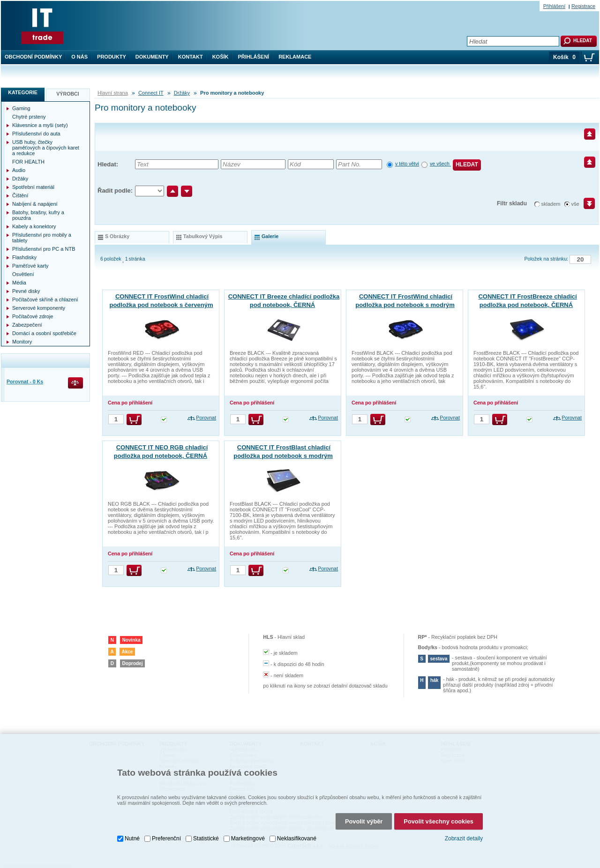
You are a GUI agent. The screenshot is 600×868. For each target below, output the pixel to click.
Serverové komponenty (39, 308)
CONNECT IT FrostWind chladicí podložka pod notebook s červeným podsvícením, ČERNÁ (161, 305)
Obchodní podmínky (33, 57)
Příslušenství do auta (36, 134)
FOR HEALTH (28, 162)
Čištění (20, 195)
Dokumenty (152, 57)
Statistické (206, 833)
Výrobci (68, 94)
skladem (551, 204)
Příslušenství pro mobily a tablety (42, 238)
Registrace (583, 6)
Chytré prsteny (29, 117)
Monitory (22, 342)
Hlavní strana (113, 93)
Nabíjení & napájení (35, 204)
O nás (79, 57)
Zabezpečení (27, 325)
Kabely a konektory (34, 226)
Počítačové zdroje (33, 316)
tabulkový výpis (203, 236)
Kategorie (23, 92)
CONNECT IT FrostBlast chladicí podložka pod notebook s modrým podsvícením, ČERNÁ (283, 456)
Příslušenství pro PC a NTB (44, 249)
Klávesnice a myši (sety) (40, 125)
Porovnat (206, 418)
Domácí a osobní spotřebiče (44, 333)
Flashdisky (24, 257)
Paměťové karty (30, 266)
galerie (270, 236)
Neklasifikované (297, 833)
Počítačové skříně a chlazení (45, 299)
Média (19, 283)
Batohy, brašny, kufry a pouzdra (38, 215)
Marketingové (248, 833)
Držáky (182, 93)
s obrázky (117, 236)
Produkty (112, 57)
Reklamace (295, 57)
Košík (221, 57)
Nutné (132, 833)
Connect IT (151, 93)
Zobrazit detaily (464, 833)
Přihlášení (254, 57)
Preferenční (166, 833)
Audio (19, 170)
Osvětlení (23, 274)
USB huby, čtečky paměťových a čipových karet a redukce (46, 148)
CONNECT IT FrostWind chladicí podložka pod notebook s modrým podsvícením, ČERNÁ (405, 305)
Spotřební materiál (33, 187)
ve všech (440, 164)
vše (575, 204)
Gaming (21, 108)
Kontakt (191, 57)
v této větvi (407, 164)
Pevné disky (26, 291)
